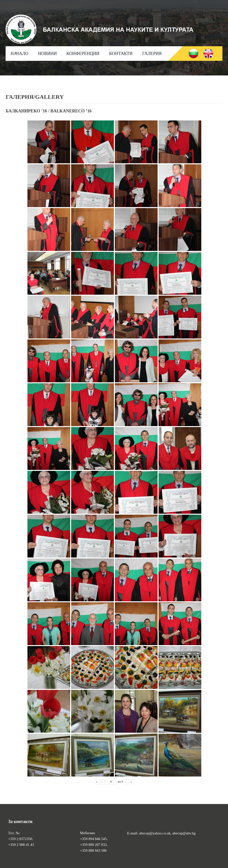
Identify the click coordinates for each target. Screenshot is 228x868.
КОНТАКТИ (121, 54)
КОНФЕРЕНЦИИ (83, 54)
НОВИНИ (47, 54)
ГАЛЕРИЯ (152, 54)
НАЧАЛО (19, 54)
